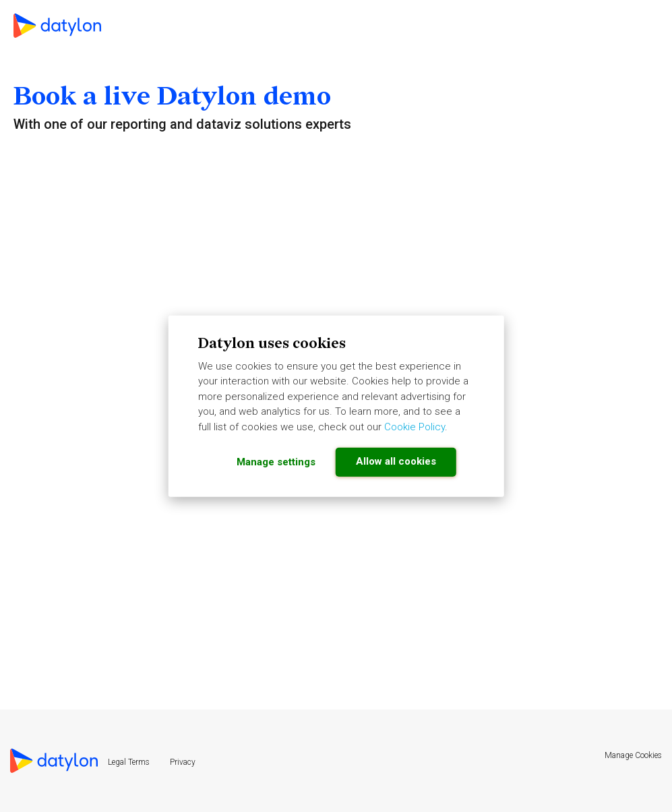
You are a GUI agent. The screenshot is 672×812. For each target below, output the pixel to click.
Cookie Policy (415, 426)
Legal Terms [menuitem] (129, 762)
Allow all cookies (396, 461)
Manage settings (276, 462)
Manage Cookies (633, 755)
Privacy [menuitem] (183, 762)
